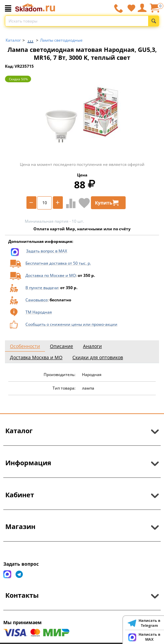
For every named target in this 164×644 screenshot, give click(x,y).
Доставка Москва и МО (36, 357)
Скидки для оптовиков (98, 357)
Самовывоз (37, 300)
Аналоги (92, 346)
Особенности (25, 346)
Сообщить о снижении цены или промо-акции (71, 324)
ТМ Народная (39, 312)
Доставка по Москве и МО (51, 275)
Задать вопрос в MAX (47, 251)
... (30, 38)
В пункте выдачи (42, 288)
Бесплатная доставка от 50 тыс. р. (58, 263)
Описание (61, 346)
